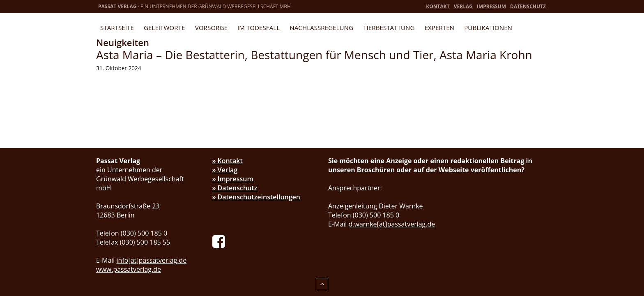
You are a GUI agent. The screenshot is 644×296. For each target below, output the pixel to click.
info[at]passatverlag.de (152, 260)
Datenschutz (528, 6)
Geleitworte (164, 28)
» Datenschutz (235, 188)
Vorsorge (211, 28)
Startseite (117, 28)
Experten (439, 28)
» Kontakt (228, 161)
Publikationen (488, 28)
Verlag (463, 6)
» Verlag (225, 170)
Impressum (491, 6)
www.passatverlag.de (129, 269)
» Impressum (233, 179)
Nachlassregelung (321, 28)
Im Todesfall (259, 28)
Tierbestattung (389, 28)
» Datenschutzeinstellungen (256, 197)
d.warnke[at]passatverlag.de (392, 224)
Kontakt (438, 6)
